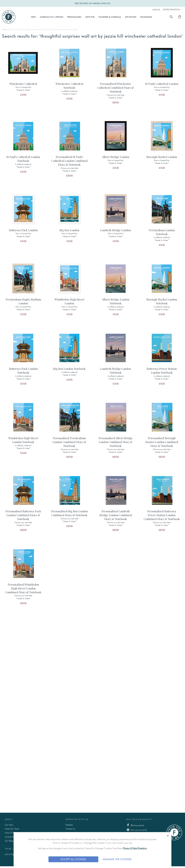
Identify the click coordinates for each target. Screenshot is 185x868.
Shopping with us (77, 819)
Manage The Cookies (117, 859)
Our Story (9, 825)
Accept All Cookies (73, 859)
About (9, 819)
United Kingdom (172, 10)
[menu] (91, 17)
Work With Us (11, 833)
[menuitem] (33, 17)
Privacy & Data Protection (135, 848)
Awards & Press (12, 837)
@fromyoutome (135, 825)
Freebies (69, 825)
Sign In (156, 10)
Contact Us (70, 829)
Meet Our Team (12, 829)
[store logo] (9, 17)
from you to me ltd (136, 830)
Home (5, 29)
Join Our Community (139, 819)
